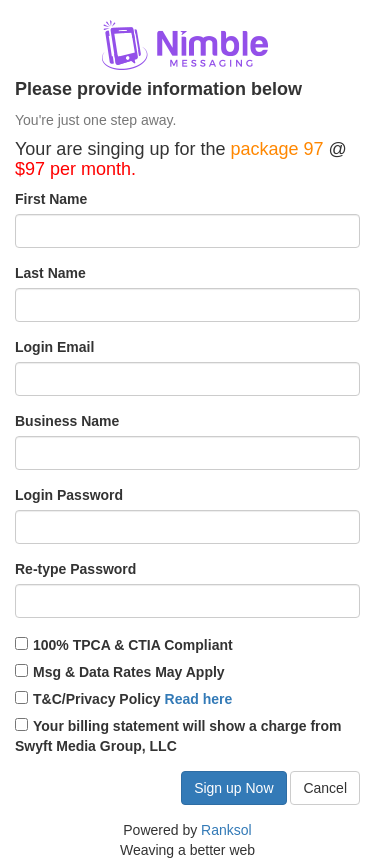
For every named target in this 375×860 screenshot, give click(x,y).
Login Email (54, 347)
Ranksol (226, 830)
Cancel (325, 788)
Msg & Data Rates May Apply (120, 672)
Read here (199, 699)
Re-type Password (75, 569)
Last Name (50, 273)
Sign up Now (233, 788)
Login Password (69, 495)
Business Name (67, 421)
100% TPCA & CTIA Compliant (124, 645)
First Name (51, 199)
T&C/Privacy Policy (123, 699)
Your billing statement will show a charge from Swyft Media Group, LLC (178, 736)
